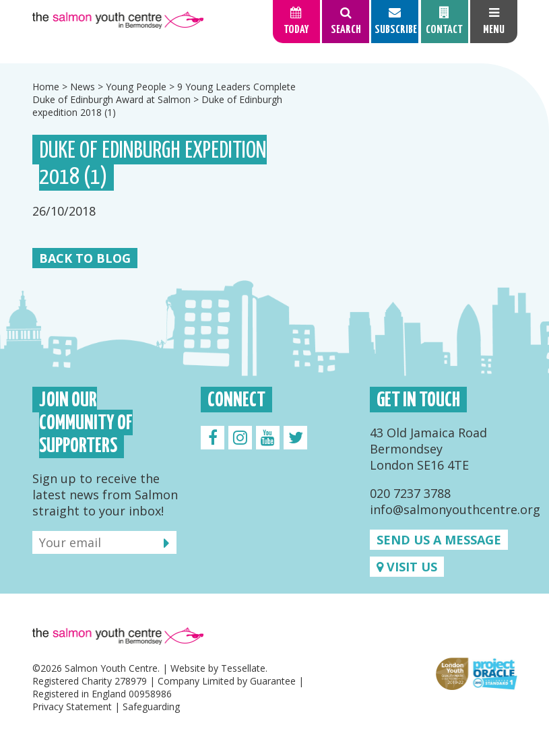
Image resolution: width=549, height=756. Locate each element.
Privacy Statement (72, 706)
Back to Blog (85, 258)
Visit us (407, 567)
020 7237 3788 (410, 493)
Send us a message (439, 540)
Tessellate (243, 668)
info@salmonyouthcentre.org (455, 509)
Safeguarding (151, 706)
